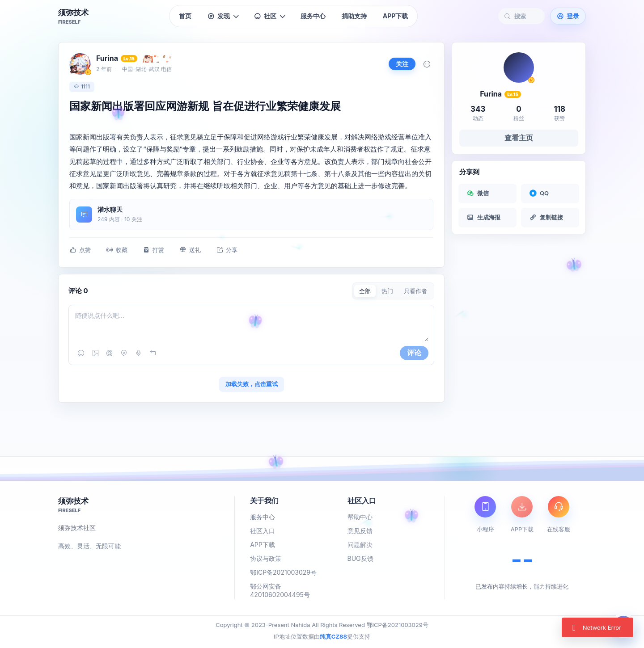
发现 (223, 16)
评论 (414, 353)
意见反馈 (360, 531)
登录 (568, 16)
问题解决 (360, 545)
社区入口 (263, 531)
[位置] (124, 353)
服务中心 (313, 16)
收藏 (117, 250)
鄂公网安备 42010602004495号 (280, 590)
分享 (227, 250)
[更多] (427, 64)
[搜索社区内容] (526, 16)
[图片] (95, 353)
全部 (365, 291)
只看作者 (415, 291)
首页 (185, 16)
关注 (402, 64)
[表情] (81, 353)
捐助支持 (354, 16)
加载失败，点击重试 (252, 384)
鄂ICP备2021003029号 (283, 572)
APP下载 (396, 16)
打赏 (153, 250)
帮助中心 (360, 517)
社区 (269, 16)
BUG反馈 (360, 558)
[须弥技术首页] (73, 16)
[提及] (110, 353)
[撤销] (153, 353)
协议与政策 (266, 558)
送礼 (190, 250)
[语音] (138, 353)
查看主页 (519, 138)
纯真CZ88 (333, 636)
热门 (387, 291)
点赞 (80, 250)
